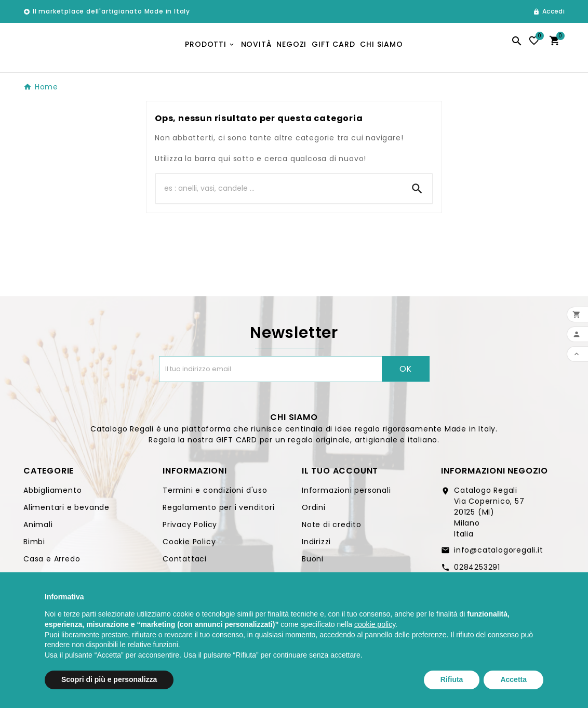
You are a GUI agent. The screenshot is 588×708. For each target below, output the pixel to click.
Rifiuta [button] (452, 679)
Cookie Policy (189, 545)
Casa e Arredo (52, 562)
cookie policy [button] (375, 624)
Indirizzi (316, 545)
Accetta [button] (513, 679)
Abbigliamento (52, 494)
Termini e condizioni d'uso (215, 494)
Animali (38, 528)
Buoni (313, 562)
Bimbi (34, 545)
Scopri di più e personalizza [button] (109, 679)
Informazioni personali (346, 494)
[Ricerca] (279, 192)
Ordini (314, 511)
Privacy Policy (190, 528)
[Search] (417, 192)
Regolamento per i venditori (219, 511)
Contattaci (185, 562)
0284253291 (477, 571)
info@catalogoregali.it (499, 554)
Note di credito (332, 528)
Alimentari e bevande (66, 511)
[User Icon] (549, 11)
